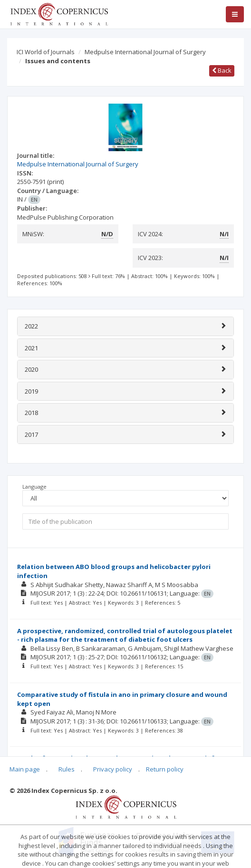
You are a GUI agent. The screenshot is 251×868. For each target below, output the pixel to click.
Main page (25, 769)
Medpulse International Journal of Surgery (145, 52)
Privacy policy (113, 769)
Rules (67, 769)
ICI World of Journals (46, 52)
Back (222, 70)
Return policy (165, 769)
